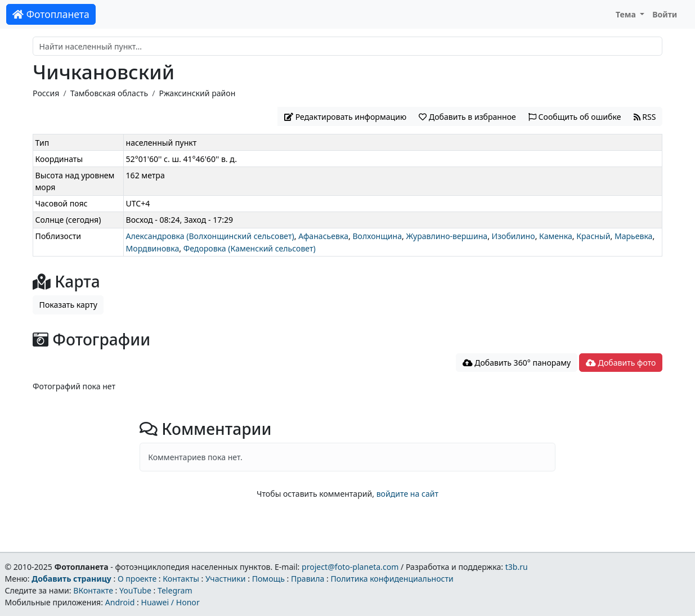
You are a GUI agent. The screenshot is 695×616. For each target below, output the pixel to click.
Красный (593, 236)
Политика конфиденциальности (392, 579)
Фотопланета (51, 14)
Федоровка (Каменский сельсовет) (250, 248)
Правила (308, 579)
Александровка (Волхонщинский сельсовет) (210, 236)
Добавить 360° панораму (517, 363)
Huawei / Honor (170, 602)
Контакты (181, 579)
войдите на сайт (407, 494)
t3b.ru (517, 567)
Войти (665, 14)
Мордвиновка (153, 248)
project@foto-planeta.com (350, 567)
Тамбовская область (109, 93)
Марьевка (634, 236)
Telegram (175, 590)
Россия (46, 93)
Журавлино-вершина (447, 236)
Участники (226, 579)
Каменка (556, 236)
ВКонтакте (93, 590)
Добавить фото (621, 363)
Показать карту (68, 305)
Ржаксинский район (197, 93)
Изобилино (514, 236)
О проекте (137, 579)
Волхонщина (377, 236)
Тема (627, 14)
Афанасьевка (323, 236)
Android (120, 602)
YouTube (135, 590)
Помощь (268, 579)
